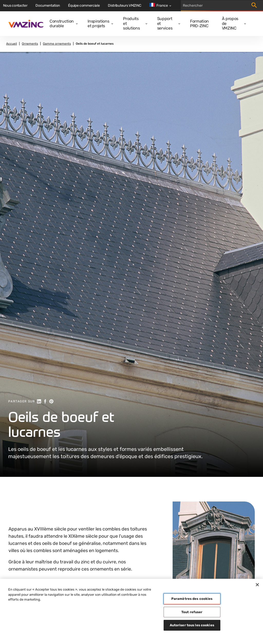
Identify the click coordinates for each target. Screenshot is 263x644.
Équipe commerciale (84, 6)
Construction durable (62, 23)
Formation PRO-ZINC (199, 23)
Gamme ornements (57, 44)
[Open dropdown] (76, 24)
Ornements (30, 44)
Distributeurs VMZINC (125, 6)
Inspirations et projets (98, 23)
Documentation (48, 6)
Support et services (165, 23)
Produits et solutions (131, 23)
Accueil (12, 44)
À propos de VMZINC (230, 23)
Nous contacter (15, 6)
